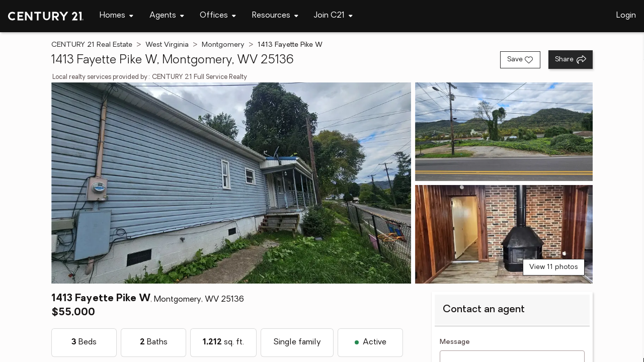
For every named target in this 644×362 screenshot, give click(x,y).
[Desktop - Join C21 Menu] (333, 16)
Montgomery (223, 45)
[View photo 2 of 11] (504, 132)
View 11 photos (554, 267)
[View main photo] (231, 183)
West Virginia (167, 45)
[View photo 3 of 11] (504, 234)
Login (626, 16)
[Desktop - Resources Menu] (275, 16)
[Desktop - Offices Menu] (218, 16)
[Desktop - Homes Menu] (116, 16)
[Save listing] (520, 60)
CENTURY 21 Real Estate (92, 45)
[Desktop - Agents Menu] (167, 16)
